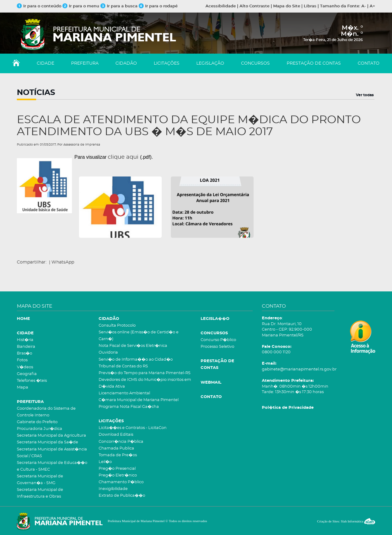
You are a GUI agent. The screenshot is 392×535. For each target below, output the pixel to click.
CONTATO (369, 63)
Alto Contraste (254, 6)
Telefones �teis (32, 381)
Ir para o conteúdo (39, 6)
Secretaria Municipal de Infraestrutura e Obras (40, 493)
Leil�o (105, 462)
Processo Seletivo (217, 347)
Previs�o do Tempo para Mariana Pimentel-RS (145, 373)
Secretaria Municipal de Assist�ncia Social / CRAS (52, 453)
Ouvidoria (108, 353)
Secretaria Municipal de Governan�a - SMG (40, 480)
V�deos (25, 367)
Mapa (23, 387)
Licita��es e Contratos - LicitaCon (133, 428)
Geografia (27, 374)
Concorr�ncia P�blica (121, 442)
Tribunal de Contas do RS (123, 366)
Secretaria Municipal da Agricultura (51, 436)
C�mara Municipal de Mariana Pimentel (139, 400)
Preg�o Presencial (117, 469)
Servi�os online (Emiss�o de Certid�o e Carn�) (139, 336)
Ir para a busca (119, 6)
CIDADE (45, 63)
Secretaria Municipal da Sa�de (47, 442)
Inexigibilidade (113, 489)
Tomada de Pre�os (118, 455)
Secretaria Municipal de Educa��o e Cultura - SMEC (52, 466)
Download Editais (116, 435)
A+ (372, 6)
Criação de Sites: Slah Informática (346, 521)
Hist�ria (25, 340)
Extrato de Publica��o (122, 496)
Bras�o (24, 353)
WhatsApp (63, 262)
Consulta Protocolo (117, 326)
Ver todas (365, 95)
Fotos (22, 360)
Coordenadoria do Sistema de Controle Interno (46, 412)
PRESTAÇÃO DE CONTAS (314, 63)
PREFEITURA (85, 63)
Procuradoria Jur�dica (40, 429)
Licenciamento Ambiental (124, 393)
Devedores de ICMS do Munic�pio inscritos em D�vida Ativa (145, 383)
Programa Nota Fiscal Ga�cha (129, 407)
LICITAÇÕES (167, 63)
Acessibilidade (221, 6)
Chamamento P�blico (121, 482)
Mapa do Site (287, 6)
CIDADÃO (126, 63)
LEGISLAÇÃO (210, 63)
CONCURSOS (255, 63)
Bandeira (26, 347)
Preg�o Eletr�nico (118, 475)
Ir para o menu (81, 6)
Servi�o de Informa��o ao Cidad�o (136, 360)
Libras (310, 6)
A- (364, 6)
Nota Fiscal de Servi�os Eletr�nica (133, 346)
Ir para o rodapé (158, 6)
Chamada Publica (116, 448)
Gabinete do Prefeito (37, 422)
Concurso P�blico (218, 340)
